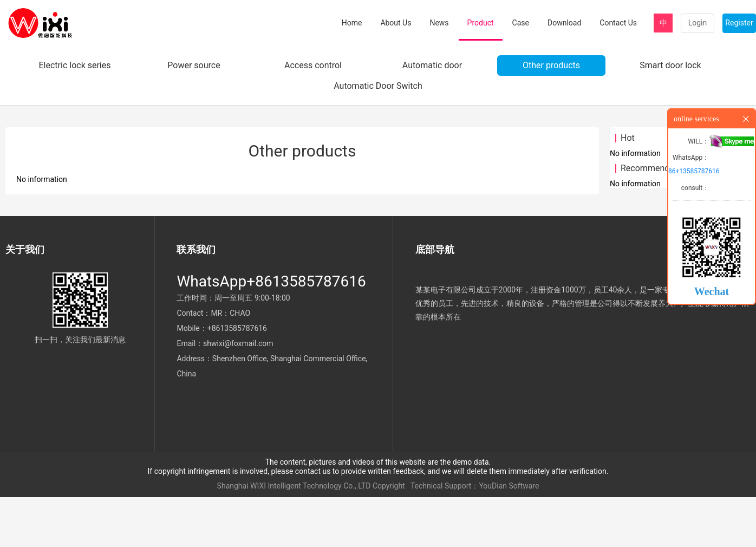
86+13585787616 (694, 171)
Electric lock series (75, 115)
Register (739, 23)
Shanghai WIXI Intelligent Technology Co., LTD (294, 536)
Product (481, 23)
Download (564, 23)
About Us (396, 23)
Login (698, 23)
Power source (194, 115)
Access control (313, 115)
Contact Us (618, 23)
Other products (551, 115)
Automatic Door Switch (378, 136)
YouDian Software (509, 536)
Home (352, 23)
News (439, 23)
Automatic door (432, 115)
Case (521, 23)
